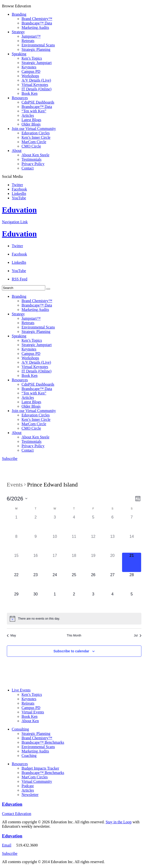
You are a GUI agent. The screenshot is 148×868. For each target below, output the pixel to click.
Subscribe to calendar (71, 651)
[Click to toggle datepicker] (17, 499)
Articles (28, 115)
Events (15, 485)
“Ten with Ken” (34, 111)
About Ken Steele (35, 155)
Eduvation (19, 210)
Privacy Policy (33, 164)
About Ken (30, 721)
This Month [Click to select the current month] (74, 635)
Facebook (19, 189)
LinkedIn (19, 194)
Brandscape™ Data (37, 23)
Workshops (30, 76)
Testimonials (32, 159)
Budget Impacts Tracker (40, 768)
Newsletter (30, 795)
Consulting (20, 729)
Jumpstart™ (31, 36)
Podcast (28, 786)
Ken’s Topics (32, 58)
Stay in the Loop (119, 822)
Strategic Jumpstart (37, 63)
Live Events (21, 690)
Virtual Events (33, 712)
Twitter (17, 185)
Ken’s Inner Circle (36, 137)
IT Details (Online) (36, 89)
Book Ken (29, 93)
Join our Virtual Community (34, 129)
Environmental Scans (38, 45)
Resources (20, 98)
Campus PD (31, 71)
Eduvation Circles (36, 133)
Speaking (19, 54)
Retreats (28, 41)
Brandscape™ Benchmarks (43, 742)
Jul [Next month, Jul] (137, 635)
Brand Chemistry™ (37, 19)
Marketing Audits (35, 27)
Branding (19, 14)
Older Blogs (31, 124)
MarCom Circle (34, 142)
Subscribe (10, 459)
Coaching (29, 756)
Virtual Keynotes (35, 85)
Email (7, 845)
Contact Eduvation (17, 814)
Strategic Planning (36, 49)
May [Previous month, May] (11, 635)
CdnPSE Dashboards (38, 102)
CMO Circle (31, 146)
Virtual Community (37, 781)
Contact (28, 168)
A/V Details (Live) (36, 80)
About (17, 151)
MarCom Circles (35, 777)
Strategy (18, 32)
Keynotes (29, 67)
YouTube (19, 198)
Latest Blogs (31, 120)
